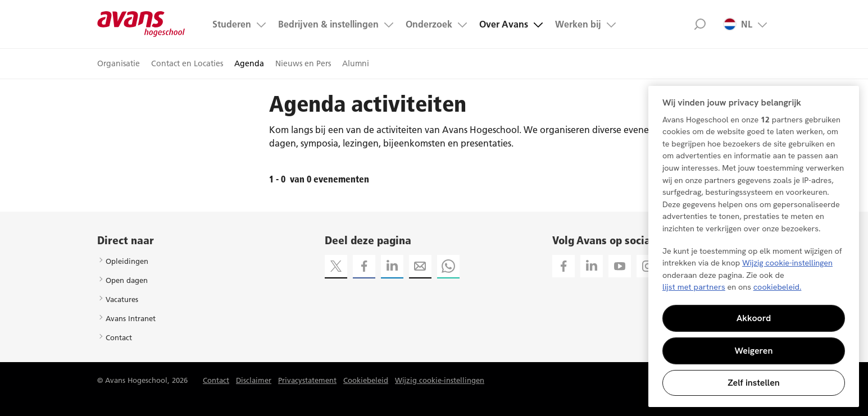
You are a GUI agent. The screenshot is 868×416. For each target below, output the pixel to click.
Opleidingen (127, 261)
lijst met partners (694, 287)
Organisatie (119, 63)
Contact (119, 337)
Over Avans (504, 24)
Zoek (700, 24)
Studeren (232, 24)
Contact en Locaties (187, 63)
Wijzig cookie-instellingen (440, 380)
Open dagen (127, 280)
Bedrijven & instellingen (328, 24)
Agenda (249, 63)
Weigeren (754, 351)
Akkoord (754, 318)
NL (738, 24)
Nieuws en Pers (303, 63)
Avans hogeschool (141, 24)
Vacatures (122, 299)
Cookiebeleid (366, 380)
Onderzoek (429, 24)
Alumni (356, 63)
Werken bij (578, 24)
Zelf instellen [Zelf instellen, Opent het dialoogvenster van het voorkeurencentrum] (754, 383)
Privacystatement (307, 380)
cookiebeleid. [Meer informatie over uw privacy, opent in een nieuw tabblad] (778, 287)
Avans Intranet (131, 318)
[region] (754, 246)
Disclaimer (254, 380)
